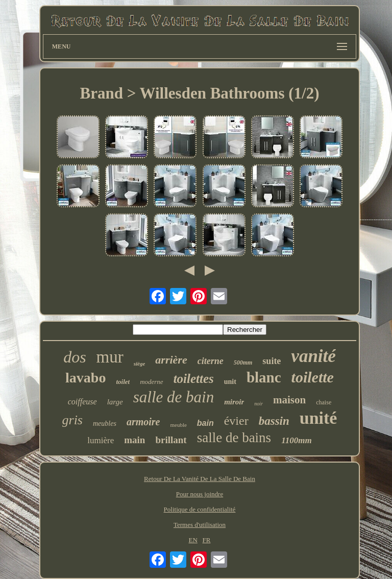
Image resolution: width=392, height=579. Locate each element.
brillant (171, 440)
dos (75, 357)
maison (289, 400)
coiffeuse (82, 402)
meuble (178, 425)
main (134, 440)
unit (230, 382)
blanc (264, 377)
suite (272, 361)
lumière (101, 440)
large (115, 402)
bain (205, 423)
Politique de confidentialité (200, 509)
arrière (171, 360)
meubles (105, 424)
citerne (211, 361)
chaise (324, 402)
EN (193, 540)
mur (110, 357)
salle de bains (234, 438)
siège (140, 364)
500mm (243, 363)
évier (236, 421)
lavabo (85, 378)
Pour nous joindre (200, 494)
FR (207, 540)
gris (72, 420)
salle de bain (174, 397)
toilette (313, 377)
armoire (143, 422)
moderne (152, 382)
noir (259, 404)
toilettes (194, 379)
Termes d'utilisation (200, 525)
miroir (234, 402)
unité (318, 418)
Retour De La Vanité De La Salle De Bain (200, 479)
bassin (274, 421)
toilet (123, 382)
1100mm (297, 440)
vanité (313, 356)
